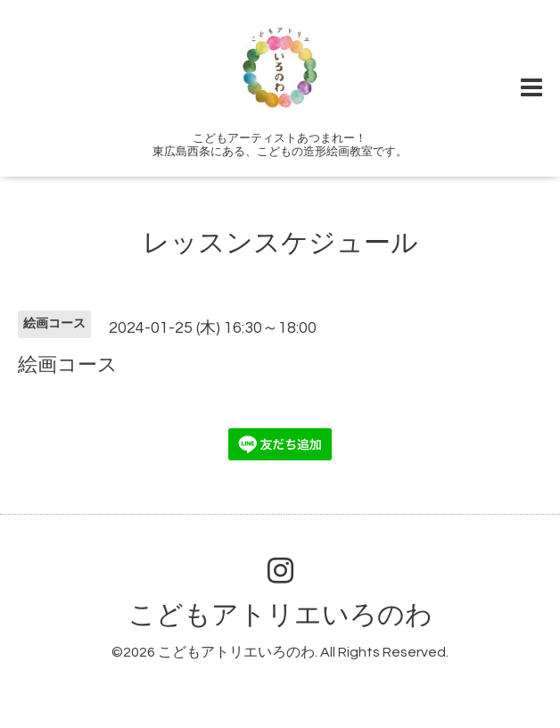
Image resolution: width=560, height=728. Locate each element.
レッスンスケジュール (280, 243)
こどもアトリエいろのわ (280, 615)
